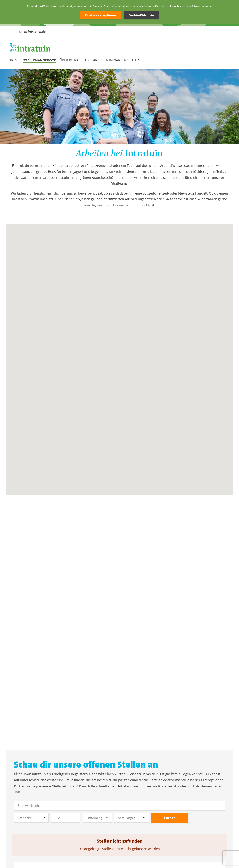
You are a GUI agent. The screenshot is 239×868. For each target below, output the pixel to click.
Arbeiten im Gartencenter (116, 60)
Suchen (170, 818)
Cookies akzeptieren (100, 15)
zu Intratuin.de (32, 31)
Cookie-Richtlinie (141, 15)
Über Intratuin (75, 60)
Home (15, 60)
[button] (117, 328)
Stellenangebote (40, 60)
